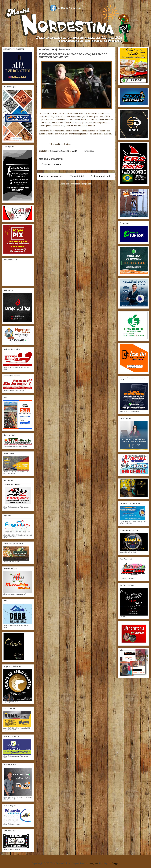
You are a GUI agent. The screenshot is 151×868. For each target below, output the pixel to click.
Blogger (115, 863)
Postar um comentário (51, 164)
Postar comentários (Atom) (80, 184)
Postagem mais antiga (102, 176)
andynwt (94, 863)
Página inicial (77, 176)
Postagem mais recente (51, 176)
